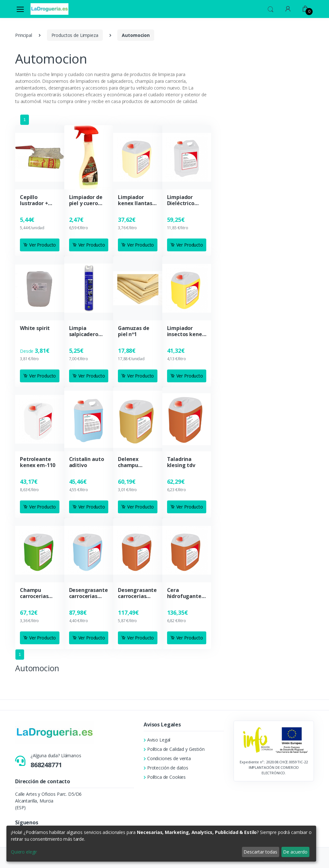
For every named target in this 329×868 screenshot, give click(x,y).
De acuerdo (295, 852)
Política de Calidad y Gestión (174, 749)
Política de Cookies (165, 777)
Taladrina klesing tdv (181, 462)
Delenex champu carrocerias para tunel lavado (132, 462)
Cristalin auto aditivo (87, 462)
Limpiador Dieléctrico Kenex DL (181, 200)
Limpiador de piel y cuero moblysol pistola (86, 200)
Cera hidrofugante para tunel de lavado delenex (186, 593)
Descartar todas (260, 852)
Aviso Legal (157, 740)
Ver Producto (40, 245)
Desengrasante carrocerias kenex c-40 (89, 593)
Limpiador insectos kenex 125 (186, 331)
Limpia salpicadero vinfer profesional (84, 331)
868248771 (46, 765)
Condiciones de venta (167, 758)
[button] (271, 8)
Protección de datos (166, 768)
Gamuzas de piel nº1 (134, 331)
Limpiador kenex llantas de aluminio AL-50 (135, 200)
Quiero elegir (24, 852)
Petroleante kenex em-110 (38, 462)
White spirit (35, 328)
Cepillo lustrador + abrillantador (37, 200)
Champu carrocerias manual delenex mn (35, 593)
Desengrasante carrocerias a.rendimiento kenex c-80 (137, 593)
